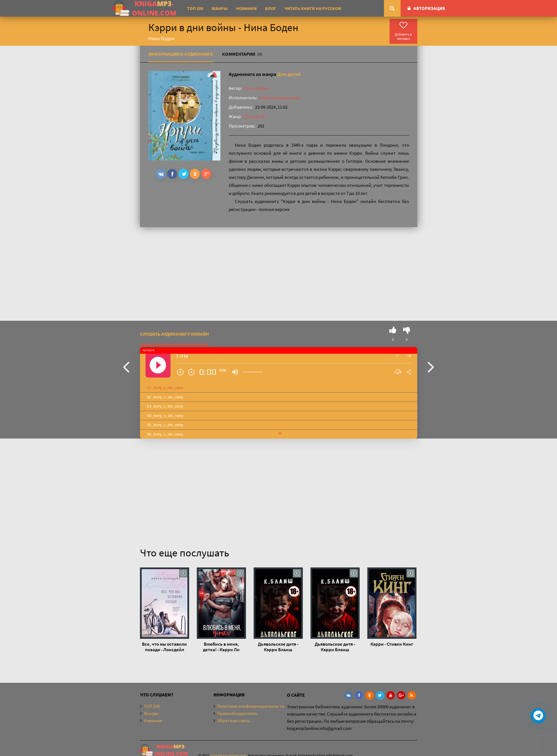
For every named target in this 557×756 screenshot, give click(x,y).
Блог (271, 8)
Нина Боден (257, 88)
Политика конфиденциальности (251, 706)
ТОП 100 (195, 8)
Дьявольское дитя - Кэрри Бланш (278, 647)
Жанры (220, 8)
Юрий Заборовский (280, 98)
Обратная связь (234, 721)
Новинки (246, 8)
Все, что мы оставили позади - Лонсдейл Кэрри (164, 647)
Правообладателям (237, 713)
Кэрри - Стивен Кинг (392, 644)
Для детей (289, 74)
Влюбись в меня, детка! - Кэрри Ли (221, 647)
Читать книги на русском (313, 8)
